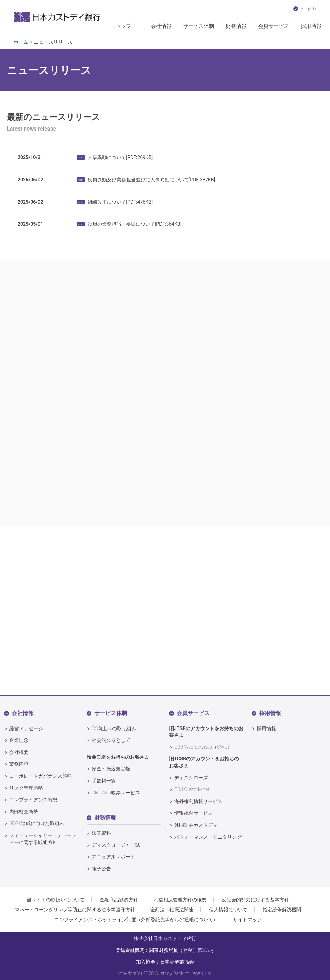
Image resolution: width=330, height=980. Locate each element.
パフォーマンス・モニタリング (208, 837)
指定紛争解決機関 (282, 910)
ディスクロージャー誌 (116, 845)
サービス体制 (199, 26)
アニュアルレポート (113, 857)
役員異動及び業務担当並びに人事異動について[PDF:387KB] (152, 180)
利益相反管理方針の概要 (180, 900)
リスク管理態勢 (26, 788)
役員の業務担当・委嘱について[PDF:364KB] (135, 224)
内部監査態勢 (24, 812)
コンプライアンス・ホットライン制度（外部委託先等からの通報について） (136, 920)
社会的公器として (111, 740)
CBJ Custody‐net (192, 789)
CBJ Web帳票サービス (116, 793)
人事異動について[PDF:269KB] (120, 157)
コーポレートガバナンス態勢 (41, 776)
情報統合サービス (194, 813)
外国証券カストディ (196, 825)
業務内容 (19, 764)
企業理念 (19, 740)
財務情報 (236, 26)
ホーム (21, 42)
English (308, 8)
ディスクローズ (191, 778)
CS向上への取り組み (114, 728)
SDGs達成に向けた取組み (37, 823)
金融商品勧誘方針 (119, 900)
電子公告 (101, 869)
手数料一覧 (104, 781)
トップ (124, 26)
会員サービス (274, 26)
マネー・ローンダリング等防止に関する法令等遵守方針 (75, 910)
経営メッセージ (26, 728)
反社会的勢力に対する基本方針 (255, 900)
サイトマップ (247, 920)
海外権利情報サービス (198, 801)
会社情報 (161, 26)
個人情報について (228, 910)
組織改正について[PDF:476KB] (120, 202)
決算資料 (101, 833)
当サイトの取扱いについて (56, 900)
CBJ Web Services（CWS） (203, 747)
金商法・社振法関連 (172, 910)
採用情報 (311, 26)
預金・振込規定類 (111, 769)
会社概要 (19, 752)
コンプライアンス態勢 (33, 800)
